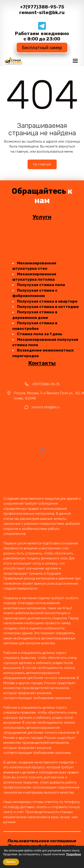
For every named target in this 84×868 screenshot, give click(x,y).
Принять (11, 862)
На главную (42, 164)
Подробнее (74, 854)
